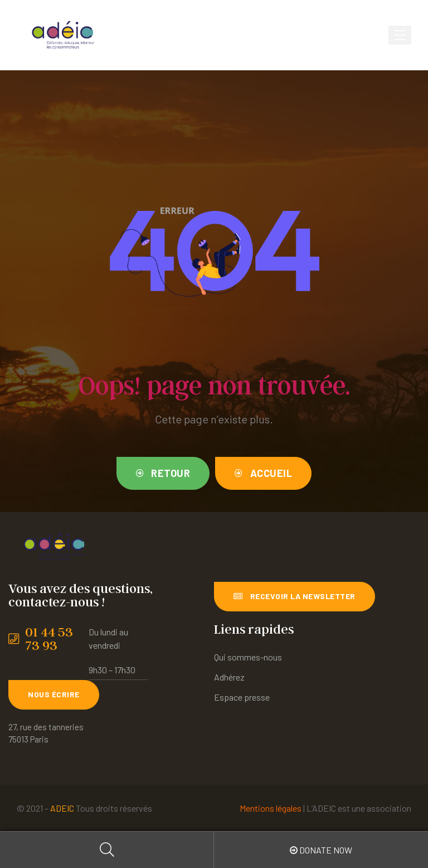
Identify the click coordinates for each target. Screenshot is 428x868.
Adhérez (229, 677)
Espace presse (242, 697)
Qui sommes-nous (248, 657)
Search (107, 850)
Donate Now (321, 850)
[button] (163, 473)
